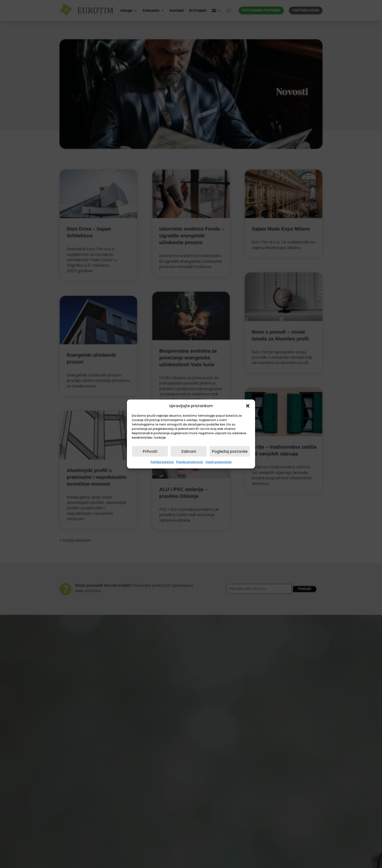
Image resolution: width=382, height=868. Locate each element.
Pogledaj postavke (230, 451)
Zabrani (189, 451)
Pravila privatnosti (190, 462)
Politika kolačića (162, 462)
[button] (248, 406)
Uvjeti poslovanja (219, 462)
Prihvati (150, 451)
